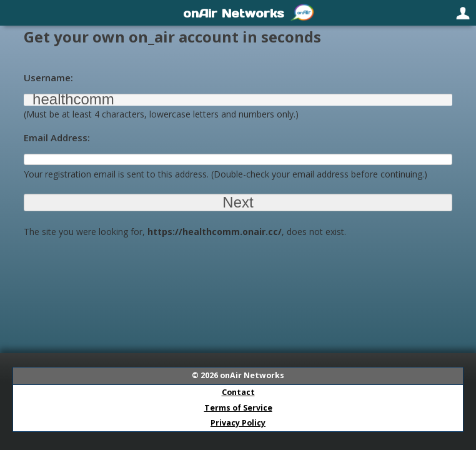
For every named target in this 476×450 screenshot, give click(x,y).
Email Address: (57, 137)
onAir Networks (252, 375)
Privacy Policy (238, 423)
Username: (48, 77)
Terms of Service (238, 408)
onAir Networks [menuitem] (234, 13)
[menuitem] (13, 12)
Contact (238, 392)
